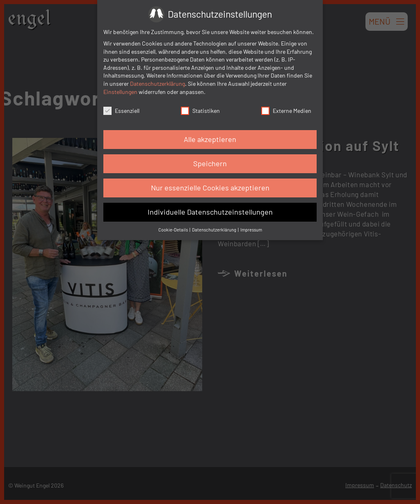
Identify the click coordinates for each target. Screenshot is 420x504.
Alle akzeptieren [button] (210, 139)
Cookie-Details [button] (173, 230)
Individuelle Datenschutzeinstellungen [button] (210, 212)
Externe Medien (286, 111)
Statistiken (200, 111)
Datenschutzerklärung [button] (215, 230)
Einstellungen (120, 92)
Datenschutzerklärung (157, 84)
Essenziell (121, 111)
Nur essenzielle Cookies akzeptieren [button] (210, 188)
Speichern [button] (210, 163)
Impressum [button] (251, 230)
